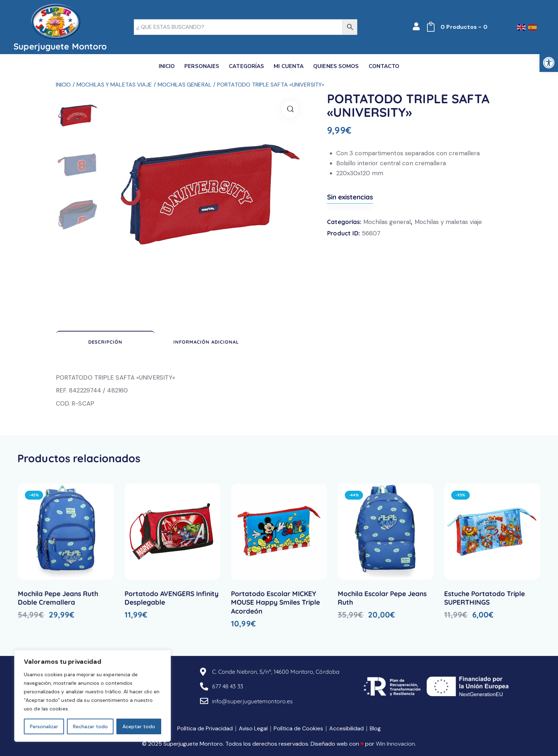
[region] (93, 696)
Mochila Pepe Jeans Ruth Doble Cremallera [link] (58, 598)
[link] (549, 63)
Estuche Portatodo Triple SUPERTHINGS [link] (485, 598)
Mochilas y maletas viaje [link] (114, 85)
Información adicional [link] (206, 342)
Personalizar (44, 726)
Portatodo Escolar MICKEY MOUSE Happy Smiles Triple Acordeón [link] (275, 602)
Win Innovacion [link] (395, 744)
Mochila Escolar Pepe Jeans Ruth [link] (382, 598)
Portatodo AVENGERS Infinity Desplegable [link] (172, 598)
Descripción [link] (105, 342)
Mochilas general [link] (185, 85)
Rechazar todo (90, 726)
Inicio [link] (64, 85)
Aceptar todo (139, 726)
